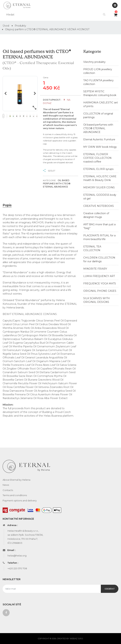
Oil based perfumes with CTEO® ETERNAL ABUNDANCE (98, 128)
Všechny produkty (94, 62)
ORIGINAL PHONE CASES (100, 291)
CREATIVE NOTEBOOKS (99, 206)
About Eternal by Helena (16, 480)
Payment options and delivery (20, 500)
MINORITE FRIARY (95, 269)
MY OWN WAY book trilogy (100, 147)
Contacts (8, 490)
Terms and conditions (15, 495)
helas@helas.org (17, 556)
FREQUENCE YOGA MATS (100, 283)
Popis (7, 205)
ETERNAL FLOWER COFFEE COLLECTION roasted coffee (97, 158)
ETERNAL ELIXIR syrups (98, 169)
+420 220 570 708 (17, 568)
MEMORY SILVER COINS (99, 187)
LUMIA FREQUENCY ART (99, 276)
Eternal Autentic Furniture (99, 139)
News (6, 485)
